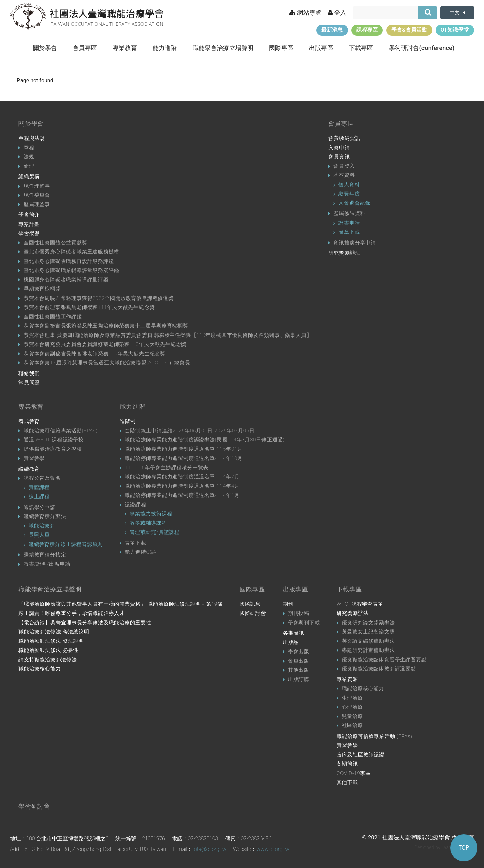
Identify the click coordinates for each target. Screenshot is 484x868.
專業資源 (347, 679)
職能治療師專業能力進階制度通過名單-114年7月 (182, 477)
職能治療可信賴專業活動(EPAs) (61, 431)
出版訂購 (299, 679)
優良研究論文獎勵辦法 (368, 623)
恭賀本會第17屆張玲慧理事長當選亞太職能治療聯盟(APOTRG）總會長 (107, 363)
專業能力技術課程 (151, 514)
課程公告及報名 (42, 478)
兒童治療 (352, 716)
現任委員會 (37, 195)
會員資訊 (339, 157)
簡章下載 (349, 232)
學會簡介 (29, 215)
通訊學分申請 (39, 507)
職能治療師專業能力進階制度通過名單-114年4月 (182, 486)
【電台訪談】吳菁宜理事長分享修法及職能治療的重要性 (85, 623)
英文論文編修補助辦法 (368, 641)
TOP (464, 848)
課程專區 (367, 30)
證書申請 (349, 223)
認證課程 (135, 505)
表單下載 (135, 543)
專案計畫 (29, 224)
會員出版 (299, 661)
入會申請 (339, 148)
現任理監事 (37, 186)
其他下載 (347, 782)
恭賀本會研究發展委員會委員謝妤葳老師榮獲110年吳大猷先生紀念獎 (105, 344)
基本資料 (344, 175)
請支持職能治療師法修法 (48, 660)
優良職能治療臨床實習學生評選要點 (384, 660)
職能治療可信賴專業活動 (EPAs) (375, 736)
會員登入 (344, 166)
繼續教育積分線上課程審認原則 (66, 544)
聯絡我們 (29, 373)
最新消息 (332, 30)
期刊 (288, 604)
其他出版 (299, 670)
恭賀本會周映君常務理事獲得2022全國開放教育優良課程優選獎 (99, 298)
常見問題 (29, 383)
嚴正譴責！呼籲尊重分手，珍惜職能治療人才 (72, 613)
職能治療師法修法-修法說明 (51, 641)
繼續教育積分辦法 (45, 516)
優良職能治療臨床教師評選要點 (379, 669)
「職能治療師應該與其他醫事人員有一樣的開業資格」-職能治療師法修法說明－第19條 (121, 604)
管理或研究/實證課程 (155, 532)
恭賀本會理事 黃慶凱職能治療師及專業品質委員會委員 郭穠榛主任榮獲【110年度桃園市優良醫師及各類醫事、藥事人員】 (168, 335)
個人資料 (349, 185)
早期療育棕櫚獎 (42, 289)
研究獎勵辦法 (344, 253)
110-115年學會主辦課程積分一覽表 (167, 468)
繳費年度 (349, 194)
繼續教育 (29, 469)
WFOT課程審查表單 (360, 604)
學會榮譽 (29, 233)
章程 (29, 148)
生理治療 (352, 698)
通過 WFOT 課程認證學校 (54, 440)
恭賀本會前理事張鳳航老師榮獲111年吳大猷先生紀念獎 (89, 307)
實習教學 (34, 458)
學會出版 (299, 652)
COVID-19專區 (354, 773)
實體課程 (39, 487)
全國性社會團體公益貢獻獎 (55, 243)
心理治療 (352, 707)
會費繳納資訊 (344, 138)
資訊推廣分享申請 (355, 243)
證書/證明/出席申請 (47, 564)
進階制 (128, 421)
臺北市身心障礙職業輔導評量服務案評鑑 (71, 270)
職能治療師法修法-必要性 (49, 650)
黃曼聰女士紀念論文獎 (368, 632)
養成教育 (29, 421)
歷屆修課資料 (349, 213)
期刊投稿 (299, 613)
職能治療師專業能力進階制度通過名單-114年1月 (182, 495)
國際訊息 (250, 604)
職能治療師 (42, 526)
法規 (29, 157)
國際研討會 (253, 613)
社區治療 (352, 725)
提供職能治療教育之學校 (53, 449)
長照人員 (39, 535)
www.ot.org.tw (273, 849)
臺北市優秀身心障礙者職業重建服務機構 (71, 252)
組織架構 (29, 176)
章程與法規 (32, 138)
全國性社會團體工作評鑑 (53, 317)
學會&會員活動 (409, 30)
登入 (337, 13)
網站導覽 (305, 13)
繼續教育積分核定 (45, 555)
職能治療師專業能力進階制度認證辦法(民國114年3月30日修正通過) (205, 440)
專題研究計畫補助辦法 (368, 650)
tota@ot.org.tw (209, 849)
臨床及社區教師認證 (361, 755)
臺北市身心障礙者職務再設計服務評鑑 (69, 261)
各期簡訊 (294, 633)
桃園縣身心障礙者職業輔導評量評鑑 (66, 280)
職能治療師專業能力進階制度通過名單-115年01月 (184, 449)
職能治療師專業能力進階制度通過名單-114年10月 (184, 458)
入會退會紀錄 (354, 203)
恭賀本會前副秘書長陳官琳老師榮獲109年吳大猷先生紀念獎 (94, 354)
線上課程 (39, 497)
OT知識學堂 (455, 30)
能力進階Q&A (140, 552)
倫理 (29, 166)
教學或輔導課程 (148, 523)
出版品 (291, 642)
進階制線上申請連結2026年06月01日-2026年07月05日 (190, 431)
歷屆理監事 (37, 204)
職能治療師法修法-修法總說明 (54, 632)
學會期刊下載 (304, 623)
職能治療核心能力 (40, 669)
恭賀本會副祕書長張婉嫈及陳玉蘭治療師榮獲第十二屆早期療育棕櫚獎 (106, 326)
